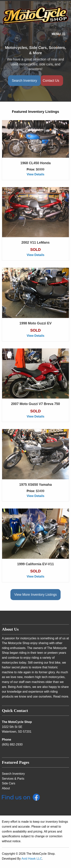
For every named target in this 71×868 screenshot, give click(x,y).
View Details (35, 174)
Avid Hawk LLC (32, 859)
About (6, 788)
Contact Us (51, 81)
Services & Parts (13, 779)
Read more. (61, 697)
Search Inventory (24, 81)
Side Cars (9, 783)
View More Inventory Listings (35, 595)
